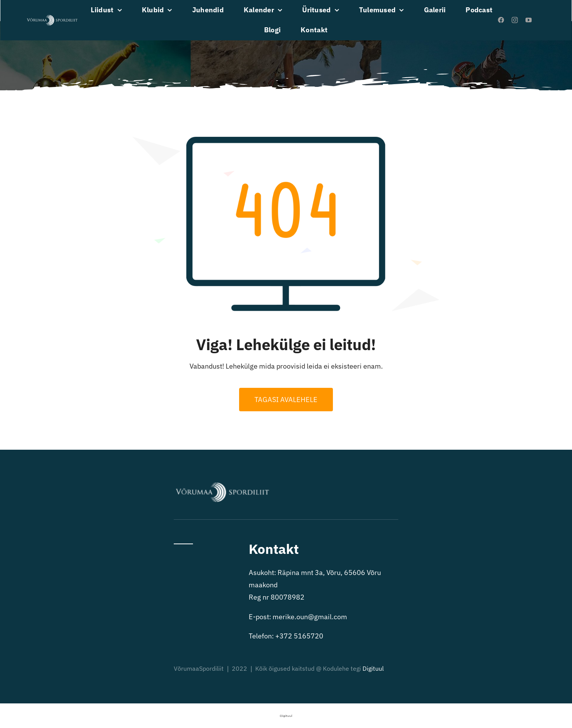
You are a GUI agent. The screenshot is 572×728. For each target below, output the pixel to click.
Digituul (373, 668)
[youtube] (529, 20)
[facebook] (501, 20)
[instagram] (515, 20)
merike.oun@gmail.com (310, 617)
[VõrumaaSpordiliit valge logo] (52, 17)
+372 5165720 (299, 636)
